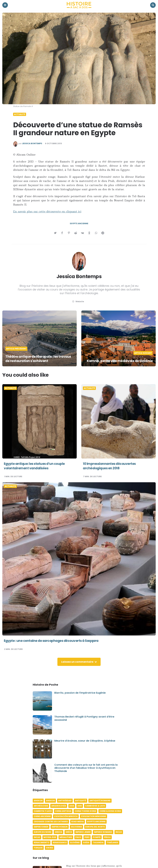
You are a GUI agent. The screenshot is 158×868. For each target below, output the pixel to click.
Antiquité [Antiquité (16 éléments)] (81, 801)
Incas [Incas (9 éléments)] (37, 837)
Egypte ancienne (79, 224)
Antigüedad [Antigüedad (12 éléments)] (65, 801)
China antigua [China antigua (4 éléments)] (63, 811)
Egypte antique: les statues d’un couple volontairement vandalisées (36, 466)
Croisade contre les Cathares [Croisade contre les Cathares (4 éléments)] (51, 822)
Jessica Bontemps (32, 144)
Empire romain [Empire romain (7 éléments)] (60, 827)
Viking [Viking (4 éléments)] (50, 848)
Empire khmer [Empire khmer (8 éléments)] (41, 827)
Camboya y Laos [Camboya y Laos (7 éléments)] (43, 811)
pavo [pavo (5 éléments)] (78, 837)
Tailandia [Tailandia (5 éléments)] (98, 842)
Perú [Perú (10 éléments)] (87, 837)
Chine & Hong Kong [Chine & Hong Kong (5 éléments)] (110, 811)
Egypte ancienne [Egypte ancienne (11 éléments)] (96, 822)
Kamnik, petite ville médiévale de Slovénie (126, 359)
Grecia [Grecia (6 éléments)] (58, 832)
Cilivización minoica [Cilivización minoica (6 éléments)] (66, 816)
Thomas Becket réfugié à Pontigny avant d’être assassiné (84, 718)
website (78, 301)
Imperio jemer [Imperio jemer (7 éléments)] (83, 832)
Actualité (20, 114)
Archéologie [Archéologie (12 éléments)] (41, 806)
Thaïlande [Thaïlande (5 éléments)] (113, 842)
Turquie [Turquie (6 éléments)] (38, 848)
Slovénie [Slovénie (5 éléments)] (75, 842)
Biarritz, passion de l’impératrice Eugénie (80, 693)
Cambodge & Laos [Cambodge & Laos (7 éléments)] (95, 806)
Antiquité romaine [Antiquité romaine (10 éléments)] (100, 801)
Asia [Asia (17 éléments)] (72, 806)
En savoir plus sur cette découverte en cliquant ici (47, 211)
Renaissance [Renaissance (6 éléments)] (60, 842)
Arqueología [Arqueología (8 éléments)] (59, 806)
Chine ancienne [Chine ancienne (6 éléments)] (42, 816)
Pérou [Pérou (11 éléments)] (107, 837)
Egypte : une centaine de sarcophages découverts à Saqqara (54, 641)
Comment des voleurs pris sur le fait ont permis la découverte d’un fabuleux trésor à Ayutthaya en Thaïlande (86, 768)
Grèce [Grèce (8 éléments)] (69, 832)
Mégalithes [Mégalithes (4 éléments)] (66, 837)
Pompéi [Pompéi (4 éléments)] (97, 837)
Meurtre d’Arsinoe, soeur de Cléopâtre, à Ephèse (85, 741)
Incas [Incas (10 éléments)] (119, 832)
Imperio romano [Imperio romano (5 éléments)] (103, 832)
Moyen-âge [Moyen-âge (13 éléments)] (50, 837)
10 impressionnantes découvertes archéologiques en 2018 (111, 466)
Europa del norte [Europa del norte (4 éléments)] (95, 827)
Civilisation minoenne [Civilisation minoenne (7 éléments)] (94, 816)
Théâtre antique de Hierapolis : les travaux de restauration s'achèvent (35, 359)
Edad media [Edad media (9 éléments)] (78, 822)
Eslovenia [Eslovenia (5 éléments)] (76, 827)
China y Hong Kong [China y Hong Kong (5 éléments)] (85, 811)
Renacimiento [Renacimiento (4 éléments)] (42, 842)
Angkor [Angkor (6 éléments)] (38, 801)
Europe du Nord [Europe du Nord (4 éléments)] (43, 832)
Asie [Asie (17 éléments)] (80, 806)
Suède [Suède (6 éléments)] (86, 842)
